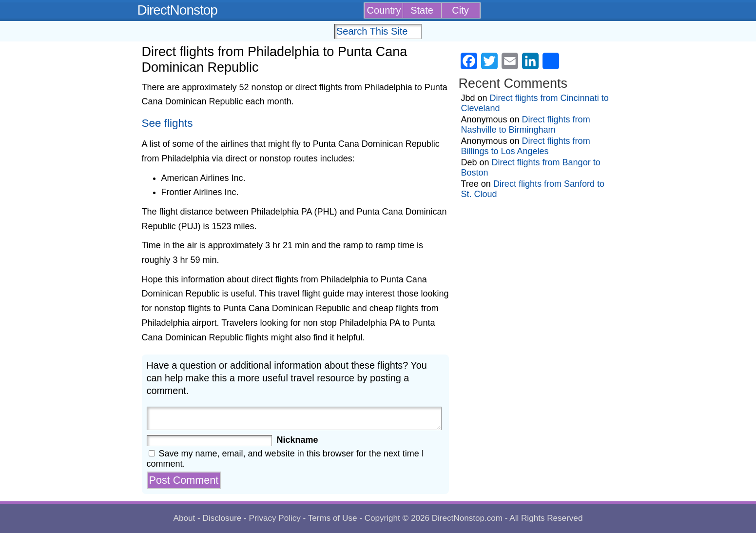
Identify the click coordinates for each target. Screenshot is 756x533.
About (184, 518)
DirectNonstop (177, 10)
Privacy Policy (274, 518)
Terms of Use (333, 518)
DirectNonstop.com (467, 518)
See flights (167, 123)
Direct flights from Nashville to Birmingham (526, 125)
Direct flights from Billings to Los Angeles (526, 146)
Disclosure (222, 518)
